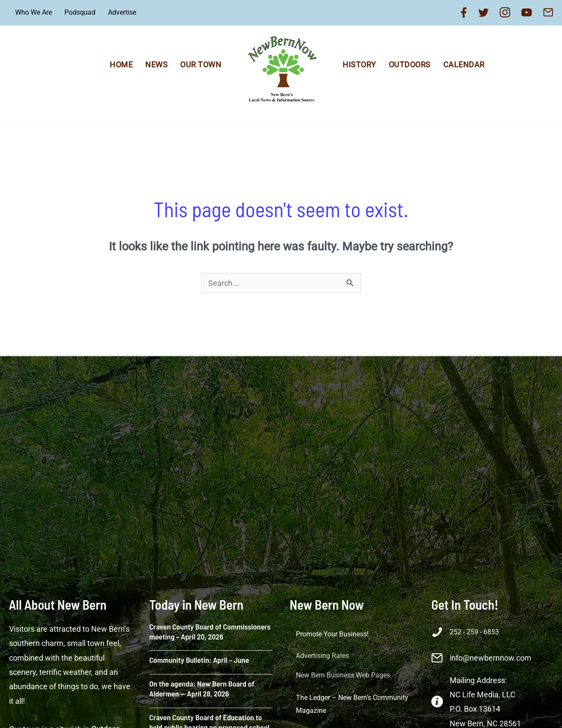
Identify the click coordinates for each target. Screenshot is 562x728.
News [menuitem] (156, 65)
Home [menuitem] (121, 65)
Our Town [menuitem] (201, 65)
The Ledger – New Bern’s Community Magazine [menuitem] (352, 704)
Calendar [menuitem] (464, 65)
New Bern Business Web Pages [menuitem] (343, 675)
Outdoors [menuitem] (410, 65)
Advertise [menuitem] (122, 12)
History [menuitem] (359, 65)
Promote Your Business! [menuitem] (332, 634)
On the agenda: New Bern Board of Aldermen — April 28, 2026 (202, 688)
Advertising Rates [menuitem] (322, 656)
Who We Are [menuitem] (33, 12)
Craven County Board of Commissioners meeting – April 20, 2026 (210, 631)
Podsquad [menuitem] (80, 12)
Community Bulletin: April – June (199, 660)
